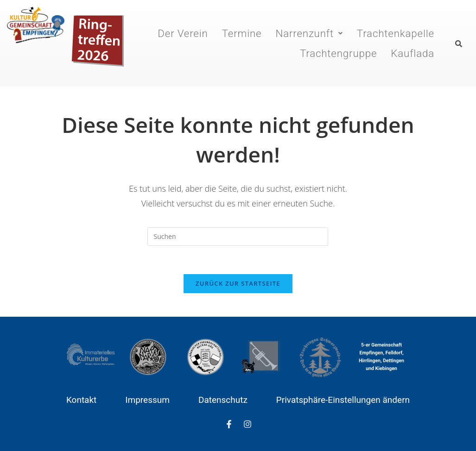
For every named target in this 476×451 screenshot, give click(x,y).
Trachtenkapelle (396, 33)
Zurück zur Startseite (238, 283)
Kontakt (81, 400)
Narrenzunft (309, 33)
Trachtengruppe (338, 53)
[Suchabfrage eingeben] (238, 237)
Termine (242, 33)
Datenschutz (223, 400)
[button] (309, 33)
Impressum (147, 400)
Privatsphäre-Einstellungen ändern (343, 400)
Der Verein (183, 33)
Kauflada (413, 53)
